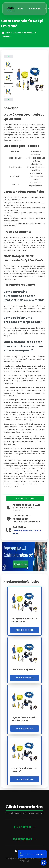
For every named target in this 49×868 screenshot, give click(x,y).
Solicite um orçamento (25, 498)
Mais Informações (24, 630)
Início (21, 9)
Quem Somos (34, 9)
